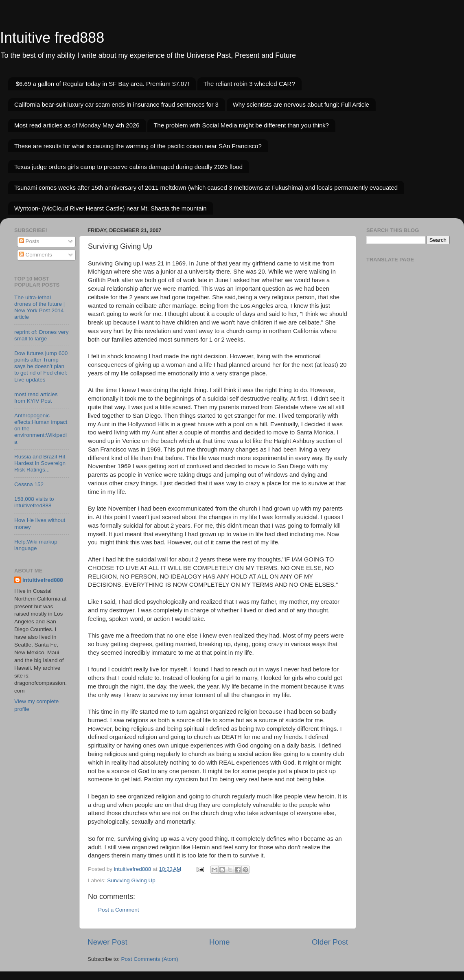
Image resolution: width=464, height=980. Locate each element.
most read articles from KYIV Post (36, 398)
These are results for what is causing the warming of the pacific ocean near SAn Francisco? (138, 146)
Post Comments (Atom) (150, 959)
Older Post (330, 942)
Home (219, 942)
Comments (36, 255)
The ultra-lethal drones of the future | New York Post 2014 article (39, 307)
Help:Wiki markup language (36, 545)
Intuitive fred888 (52, 38)
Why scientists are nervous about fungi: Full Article (301, 104)
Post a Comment (119, 910)
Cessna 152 (29, 484)
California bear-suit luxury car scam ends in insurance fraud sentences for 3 (116, 104)
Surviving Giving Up (131, 880)
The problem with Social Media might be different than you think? (241, 125)
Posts (29, 241)
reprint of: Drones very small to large (42, 335)
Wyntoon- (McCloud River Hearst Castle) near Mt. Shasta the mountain (111, 208)
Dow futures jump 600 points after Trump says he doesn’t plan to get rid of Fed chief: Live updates (41, 366)
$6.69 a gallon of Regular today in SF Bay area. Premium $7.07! (103, 84)
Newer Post (107, 942)
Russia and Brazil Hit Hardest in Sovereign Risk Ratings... (40, 463)
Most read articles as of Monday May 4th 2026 (77, 125)
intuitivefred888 (43, 580)
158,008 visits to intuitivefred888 (34, 502)
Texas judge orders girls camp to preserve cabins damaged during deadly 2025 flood (128, 167)
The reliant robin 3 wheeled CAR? (249, 84)
